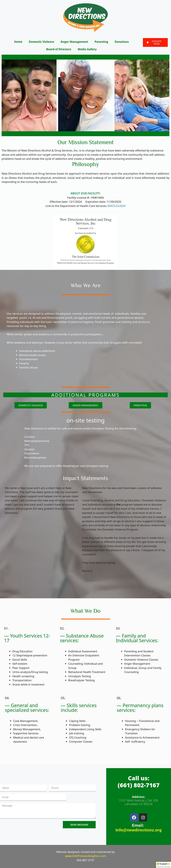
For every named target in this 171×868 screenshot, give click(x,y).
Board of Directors (59, 49)
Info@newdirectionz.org (139, 830)
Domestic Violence (41, 42)
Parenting (101, 42)
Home (18, 42)
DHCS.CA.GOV (117, 206)
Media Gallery (87, 49)
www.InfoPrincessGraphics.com (86, 856)
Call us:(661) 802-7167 (139, 782)
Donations (122, 42)
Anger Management (74, 42)
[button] (155, 42)
